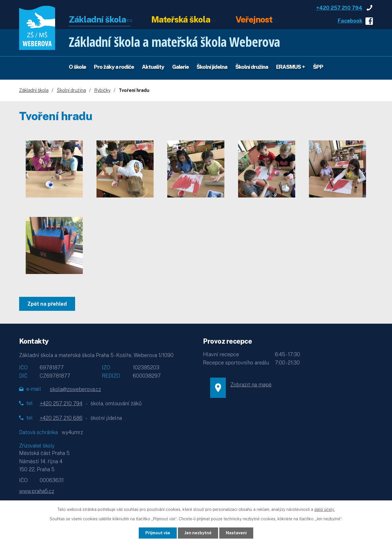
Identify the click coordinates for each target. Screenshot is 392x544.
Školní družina (252, 67)
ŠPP (318, 67)
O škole (77, 67)
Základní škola (97, 20)
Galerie (180, 67)
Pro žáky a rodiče (114, 67)
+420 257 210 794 (339, 8)
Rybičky (102, 90)
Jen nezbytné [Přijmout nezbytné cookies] (198, 533)
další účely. (324, 509)
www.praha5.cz (37, 491)
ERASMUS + (291, 67)
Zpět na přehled (47, 304)
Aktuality (153, 67)
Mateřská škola (181, 20)
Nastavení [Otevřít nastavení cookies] (236, 533)
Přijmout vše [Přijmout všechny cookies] (158, 533)
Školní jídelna (212, 67)
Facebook (350, 21)
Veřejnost (254, 20)
